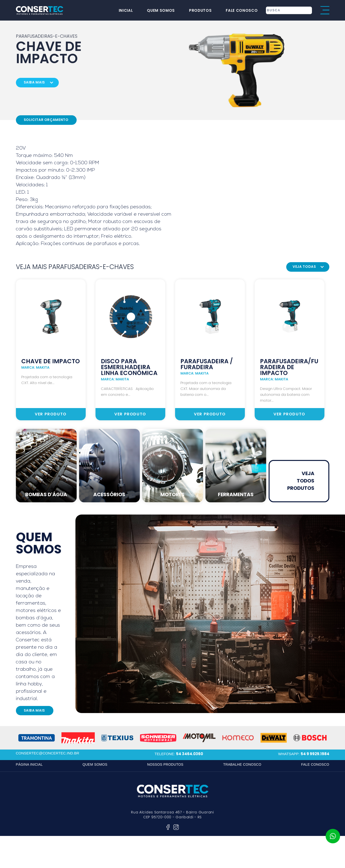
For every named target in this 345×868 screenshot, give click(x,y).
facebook (168, 827)
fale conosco (239, 10)
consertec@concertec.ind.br (48, 753)
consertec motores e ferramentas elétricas (40, 10)
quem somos (158, 10)
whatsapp (333, 836)
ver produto (51, 414)
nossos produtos (165, 764)
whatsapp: (304, 754)
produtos (197, 10)
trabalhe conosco (242, 764)
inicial (123, 10)
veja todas (304, 267)
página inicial (29, 764)
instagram (176, 827)
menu (325, 10)
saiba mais (34, 82)
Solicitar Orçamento (46, 120)
